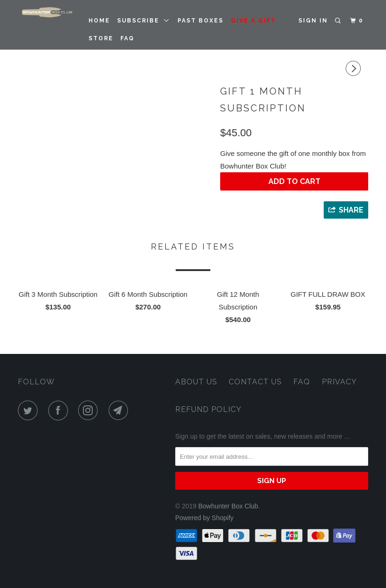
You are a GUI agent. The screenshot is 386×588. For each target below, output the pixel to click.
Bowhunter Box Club (228, 506)
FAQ (127, 38)
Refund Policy (208, 409)
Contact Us (255, 382)
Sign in (313, 21)
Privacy (339, 382)
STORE (101, 38)
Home (99, 21)
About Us (196, 382)
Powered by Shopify (204, 518)
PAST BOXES (200, 21)
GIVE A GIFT (253, 21)
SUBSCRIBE (143, 21)
